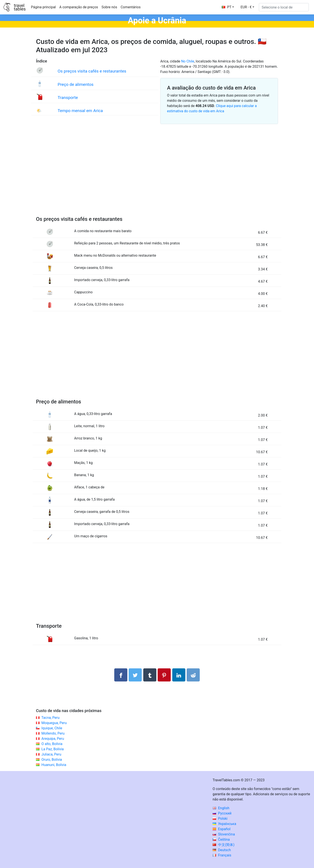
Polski (220, 819)
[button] (247, 7)
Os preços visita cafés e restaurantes (92, 71)
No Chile (188, 61)
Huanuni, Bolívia (54, 765)
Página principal (43, 7)
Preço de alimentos (75, 84)
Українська (224, 824)
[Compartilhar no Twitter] (135, 675)
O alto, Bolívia (52, 744)
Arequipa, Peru (53, 739)
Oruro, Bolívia (52, 760)
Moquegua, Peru (54, 723)
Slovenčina (224, 834)
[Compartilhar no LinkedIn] (179, 675)
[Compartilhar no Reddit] (193, 675)
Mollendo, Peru (53, 733)
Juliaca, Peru (51, 754)
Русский (222, 813)
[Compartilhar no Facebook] (121, 675)
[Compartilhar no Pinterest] (164, 675)
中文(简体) (224, 845)
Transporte (68, 98)
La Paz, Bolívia (53, 749)
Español (222, 829)
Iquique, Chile (52, 728)
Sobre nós (109, 7)
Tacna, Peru (50, 718)
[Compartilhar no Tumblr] (150, 675)
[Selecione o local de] (284, 7)
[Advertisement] (157, 175)
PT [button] (227, 7)
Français (222, 855)
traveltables (20, 7)
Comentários (131, 7)
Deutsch (222, 850)
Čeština (221, 839)
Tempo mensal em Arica (80, 111)
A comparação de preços (79, 7)
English (221, 808)
